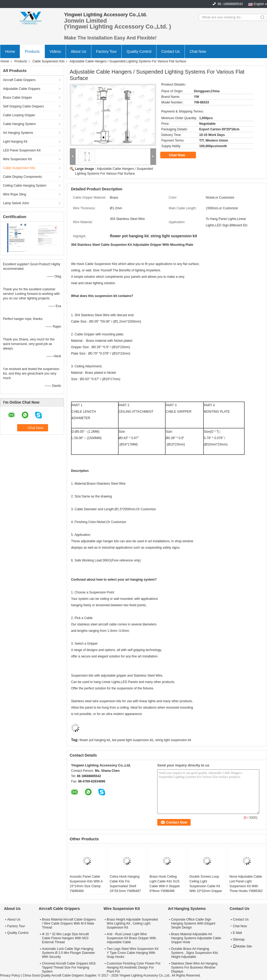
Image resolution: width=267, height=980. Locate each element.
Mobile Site (242, 946)
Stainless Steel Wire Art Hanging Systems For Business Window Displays (194, 967)
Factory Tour (107, 51)
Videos (55, 51)
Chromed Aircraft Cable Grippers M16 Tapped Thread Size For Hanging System (69, 967)
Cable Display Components (22, 177)
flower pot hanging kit (95, 740)
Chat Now (198, 51)
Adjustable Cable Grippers (22, 89)
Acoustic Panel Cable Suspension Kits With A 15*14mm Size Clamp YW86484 (86, 884)
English (259, 4)
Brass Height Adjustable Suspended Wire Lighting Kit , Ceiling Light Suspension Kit (132, 923)
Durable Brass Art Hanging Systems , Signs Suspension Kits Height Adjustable (195, 953)
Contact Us (170, 51)
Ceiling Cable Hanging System (25, 186)
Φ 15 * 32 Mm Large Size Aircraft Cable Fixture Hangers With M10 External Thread (65, 938)
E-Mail (237, 933)
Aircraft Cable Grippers (19, 80)
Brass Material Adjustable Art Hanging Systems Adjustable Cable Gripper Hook (196, 938)
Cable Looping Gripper (19, 115)
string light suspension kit (173, 740)
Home (10, 51)
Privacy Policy (10, 975)
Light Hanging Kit (15, 142)
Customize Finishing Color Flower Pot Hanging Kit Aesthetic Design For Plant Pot (134, 967)
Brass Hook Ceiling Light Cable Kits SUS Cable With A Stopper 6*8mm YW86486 (165, 884)
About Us (78, 51)
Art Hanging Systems (18, 133)
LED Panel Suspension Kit (22, 150)
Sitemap (239, 939)
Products (32, 51)
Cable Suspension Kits (48, 61)
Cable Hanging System (19, 124)
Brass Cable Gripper (17, 98)
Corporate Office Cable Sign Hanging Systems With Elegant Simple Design (193, 923)
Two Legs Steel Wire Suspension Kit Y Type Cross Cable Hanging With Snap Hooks (133, 953)
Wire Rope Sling (15, 194)
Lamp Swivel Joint (16, 203)
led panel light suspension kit (133, 740)
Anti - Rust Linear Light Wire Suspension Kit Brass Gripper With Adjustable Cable (131, 938)
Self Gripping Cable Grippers (23, 106)
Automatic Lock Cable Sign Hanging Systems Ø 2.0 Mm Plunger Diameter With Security (68, 953)
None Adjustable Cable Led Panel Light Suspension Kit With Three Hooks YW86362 (246, 884)
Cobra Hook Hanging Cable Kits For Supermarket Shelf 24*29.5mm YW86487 (125, 884)
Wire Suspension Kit (17, 159)
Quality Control (139, 51)
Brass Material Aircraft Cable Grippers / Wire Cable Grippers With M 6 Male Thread (69, 923)
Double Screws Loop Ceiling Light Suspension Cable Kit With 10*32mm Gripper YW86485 (206, 886)
